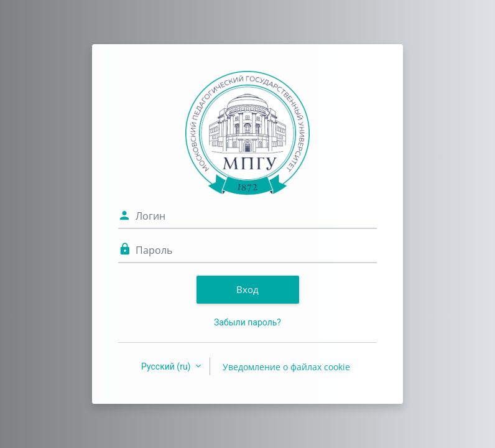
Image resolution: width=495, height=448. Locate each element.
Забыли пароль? (247, 322)
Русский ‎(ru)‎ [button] (167, 366)
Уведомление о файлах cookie (286, 367)
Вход (247, 289)
